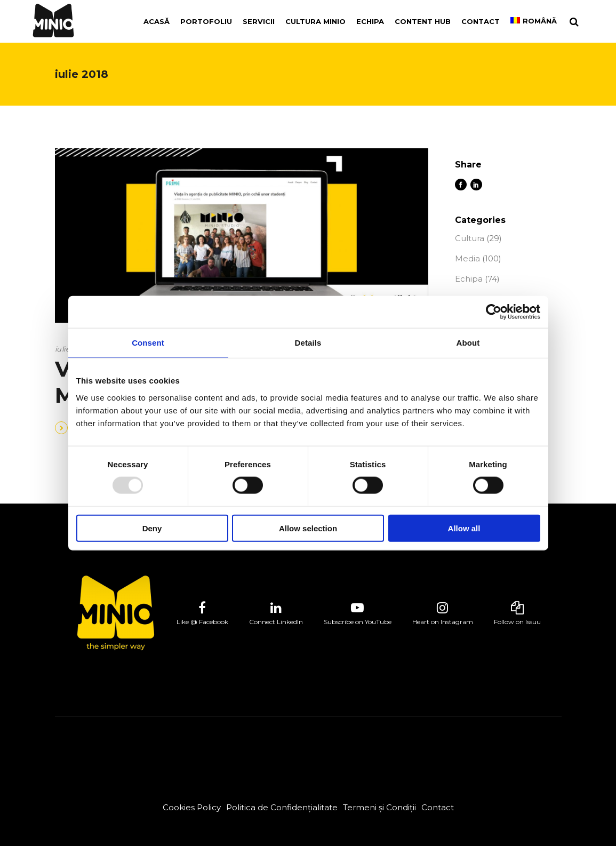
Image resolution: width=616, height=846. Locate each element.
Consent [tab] (148, 343)
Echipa (469, 279)
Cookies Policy (192, 807)
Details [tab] (308, 343)
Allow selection (308, 528)
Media (467, 258)
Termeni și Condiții (379, 807)
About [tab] (468, 343)
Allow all (464, 528)
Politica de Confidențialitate (282, 807)
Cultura (470, 238)
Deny (152, 528)
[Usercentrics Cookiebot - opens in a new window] (494, 312)
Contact (438, 807)
